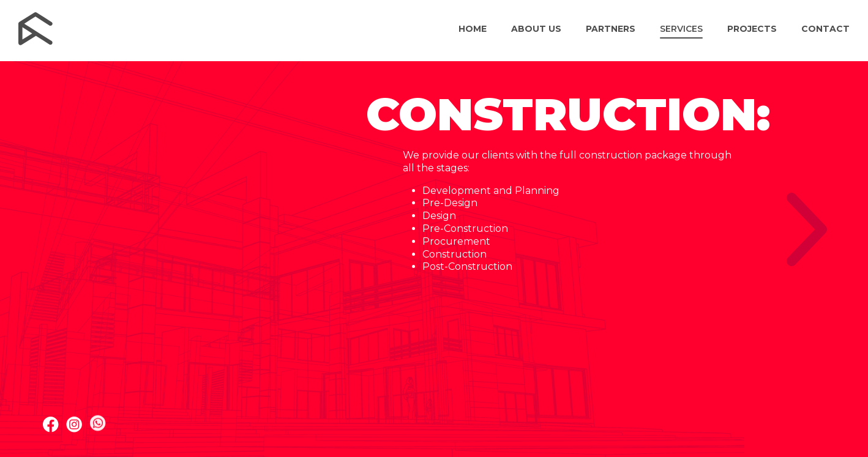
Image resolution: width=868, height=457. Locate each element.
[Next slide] (807, 229)
